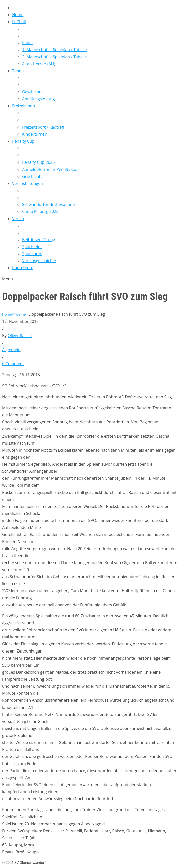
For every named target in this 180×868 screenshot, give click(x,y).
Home (7, 314)
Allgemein (20, 314)
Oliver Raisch (20, 336)
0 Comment (13, 364)
